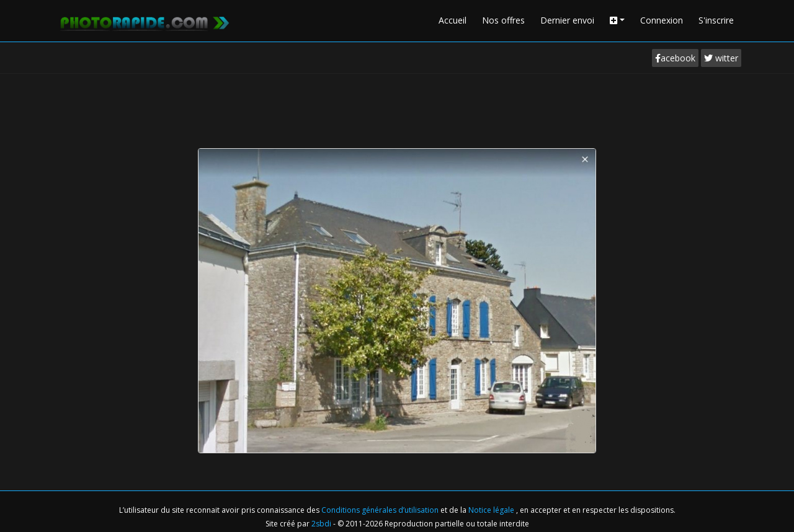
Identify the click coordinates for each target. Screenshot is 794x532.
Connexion (662, 20)
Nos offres (503, 20)
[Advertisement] (397, 108)
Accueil (453, 20)
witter (721, 58)
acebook (675, 58)
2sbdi (321, 524)
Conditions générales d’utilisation (381, 510)
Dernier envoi (567, 20)
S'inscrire (716, 20)
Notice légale (492, 510)
